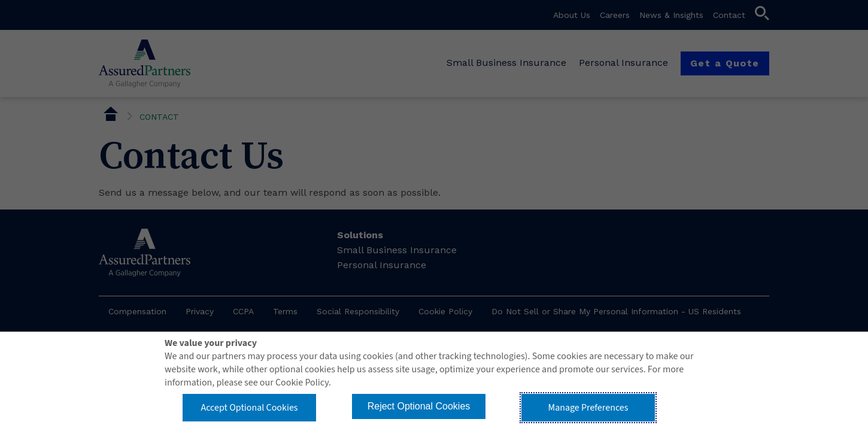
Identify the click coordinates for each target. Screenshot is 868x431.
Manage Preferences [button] (588, 408)
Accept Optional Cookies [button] (249, 408)
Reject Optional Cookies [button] (419, 406)
